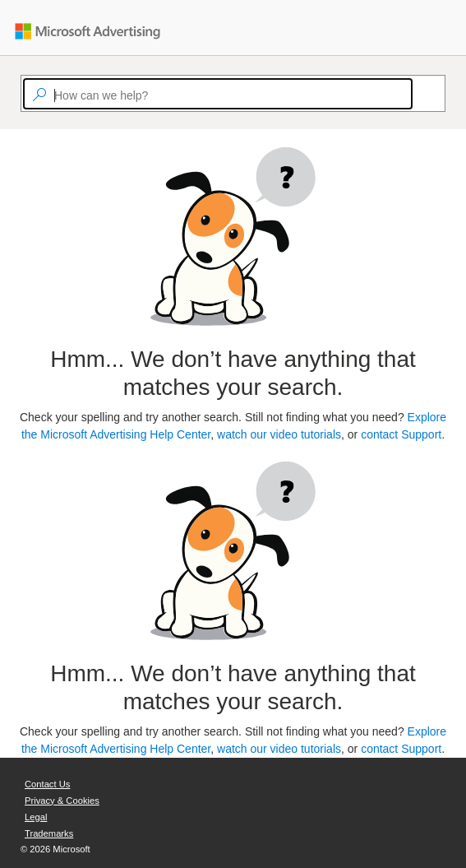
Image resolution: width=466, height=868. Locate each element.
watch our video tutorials (279, 434)
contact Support (401, 434)
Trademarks (49, 833)
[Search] (420, 94)
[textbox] (218, 94)
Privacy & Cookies (62, 801)
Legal (36, 817)
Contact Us (47, 784)
